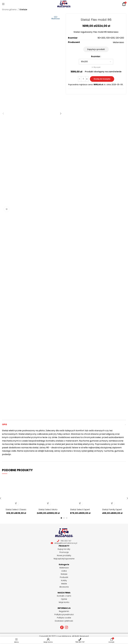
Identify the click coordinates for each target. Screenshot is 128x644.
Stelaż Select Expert (80, 510)
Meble (64, 584)
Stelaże (23, 10)
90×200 (101, 38)
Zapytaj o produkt (96, 49)
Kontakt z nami (64, 596)
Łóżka (64, 571)
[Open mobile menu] (3, 4)
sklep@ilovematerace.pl (64, 543)
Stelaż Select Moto (48, 510)
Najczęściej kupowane (64, 559)
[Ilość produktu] (83, 79)
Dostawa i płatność (64, 621)
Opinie (64, 599)
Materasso (118, 42)
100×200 (110, 38)
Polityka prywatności (64, 614)
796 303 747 (64, 541)
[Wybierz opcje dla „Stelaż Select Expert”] (80, 503)
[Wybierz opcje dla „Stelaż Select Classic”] (16, 503)
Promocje (64, 552)
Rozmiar (96, 56)
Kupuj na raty (64, 549)
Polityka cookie (64, 618)
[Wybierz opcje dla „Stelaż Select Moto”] (48, 503)
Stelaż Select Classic (16, 510)
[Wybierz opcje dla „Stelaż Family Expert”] (112, 503)
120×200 (120, 38)
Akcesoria (64, 587)
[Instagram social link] (66, 627)
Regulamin (64, 611)
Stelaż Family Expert (112, 510)
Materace (64, 568)
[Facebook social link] (62, 627)
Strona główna (9, 10)
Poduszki (64, 577)
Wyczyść (97, 67)
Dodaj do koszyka (102, 79)
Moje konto (64, 602)
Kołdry (64, 580)
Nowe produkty (64, 555)
